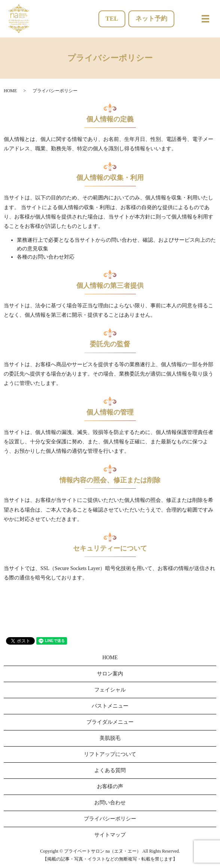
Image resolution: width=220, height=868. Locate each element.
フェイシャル (110, 690)
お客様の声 (110, 786)
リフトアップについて (110, 754)
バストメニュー (110, 706)
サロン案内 (110, 674)
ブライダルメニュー (110, 722)
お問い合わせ (110, 803)
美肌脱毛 (110, 738)
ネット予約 (151, 19)
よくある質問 (110, 770)
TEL (112, 19)
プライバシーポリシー (110, 819)
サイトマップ (110, 835)
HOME (10, 91)
